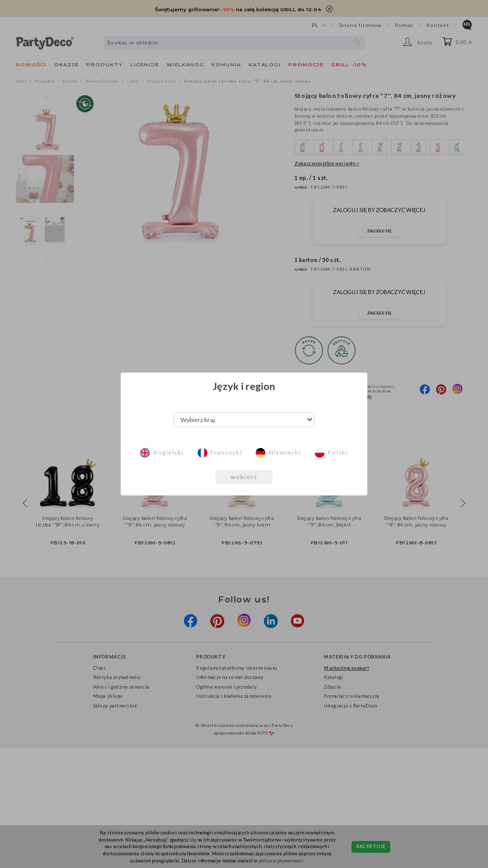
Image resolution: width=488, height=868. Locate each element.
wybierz (244, 477)
